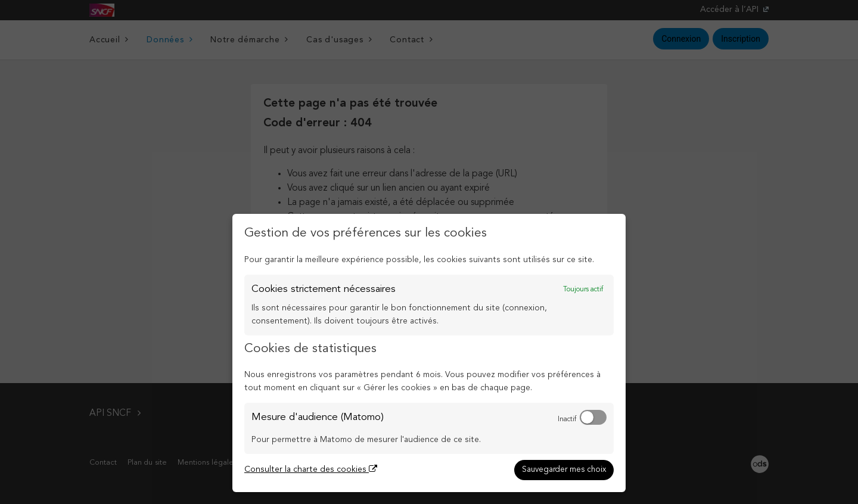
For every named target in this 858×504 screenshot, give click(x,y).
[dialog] (429, 353)
